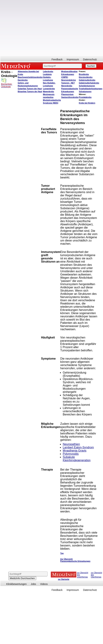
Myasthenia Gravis (75, 451)
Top (62, 553)
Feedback (57, 59)
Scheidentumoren (87, 86)
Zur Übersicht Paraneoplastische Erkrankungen (75, 560)
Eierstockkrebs (86, 77)
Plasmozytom (67, 94)
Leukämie (47, 74)
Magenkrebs (48, 91)
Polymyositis (71, 454)
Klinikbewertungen (16, 584)
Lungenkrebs (49, 89)
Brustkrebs (84, 74)
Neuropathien (71, 444)
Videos (44, 584)
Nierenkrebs (67, 86)
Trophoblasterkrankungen (91, 89)
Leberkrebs (48, 71)
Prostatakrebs (85, 97)
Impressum (73, 59)
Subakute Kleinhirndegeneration (77, 459)
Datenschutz (90, 59)
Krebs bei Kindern (87, 103)
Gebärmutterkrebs (87, 80)
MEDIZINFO (16, 66)
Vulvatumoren (85, 91)
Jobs (33, 584)
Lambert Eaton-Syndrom (78, 447)
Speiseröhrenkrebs (70, 97)
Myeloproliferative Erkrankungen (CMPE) (69, 74)
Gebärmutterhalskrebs (89, 83)
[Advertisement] (33, 28)
